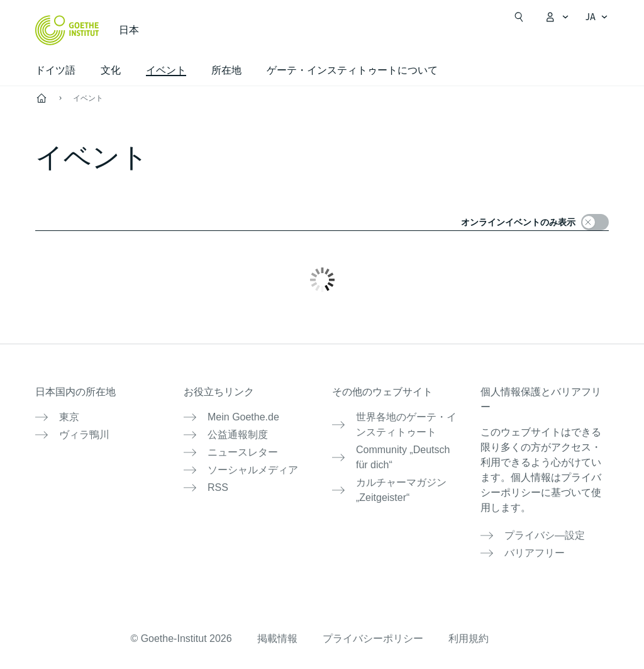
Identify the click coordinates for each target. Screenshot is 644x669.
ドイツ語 (55, 70)
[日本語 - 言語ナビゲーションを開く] (597, 17)
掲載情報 (277, 638)
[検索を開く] (519, 17)
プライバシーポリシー (373, 638)
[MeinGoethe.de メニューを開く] (557, 17)
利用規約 (469, 638)
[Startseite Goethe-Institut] (67, 30)
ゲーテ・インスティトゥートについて (352, 70)
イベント (88, 98)
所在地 (226, 70)
